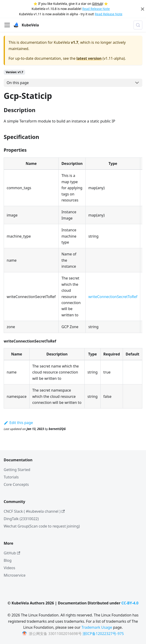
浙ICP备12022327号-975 (103, 634)
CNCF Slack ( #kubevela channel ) (34, 511)
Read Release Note (96, 9)
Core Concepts (16, 484)
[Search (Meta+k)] (138, 25)
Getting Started (17, 470)
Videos (9, 568)
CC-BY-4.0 (130, 603)
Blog (8, 560)
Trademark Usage (97, 627)
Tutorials (11, 477)
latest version (89, 58)
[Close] (143, 9)
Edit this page (18, 423)
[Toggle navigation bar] (7, 25)
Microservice (15, 575)
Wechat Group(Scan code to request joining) (42, 526)
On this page (18, 83)
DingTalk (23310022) (21, 519)
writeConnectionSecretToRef (113, 297)
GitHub (97, 4)
